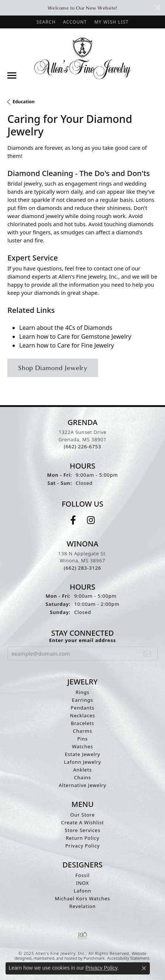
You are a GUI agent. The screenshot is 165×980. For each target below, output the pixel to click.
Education (24, 102)
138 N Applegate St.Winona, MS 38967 (82, 560)
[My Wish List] (112, 22)
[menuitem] (82, 935)
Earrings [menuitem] (82, 700)
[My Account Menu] (75, 22)
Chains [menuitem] (82, 777)
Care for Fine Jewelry (86, 345)
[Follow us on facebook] (73, 520)
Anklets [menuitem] (83, 769)
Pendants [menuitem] (82, 707)
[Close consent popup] (144, 968)
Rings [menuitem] (82, 692)
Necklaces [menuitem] (82, 715)
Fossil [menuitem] (83, 875)
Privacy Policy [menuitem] (82, 845)
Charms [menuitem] (82, 731)
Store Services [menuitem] (82, 830)
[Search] (46, 22)
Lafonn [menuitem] (82, 890)
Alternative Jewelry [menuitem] (82, 785)
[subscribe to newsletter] (147, 653)
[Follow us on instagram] (91, 520)
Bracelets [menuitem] (82, 723)
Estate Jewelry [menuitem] (82, 754)
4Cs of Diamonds (89, 328)
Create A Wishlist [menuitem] (82, 822)
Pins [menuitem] (83, 738)
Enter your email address (83, 640)
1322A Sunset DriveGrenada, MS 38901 (82, 439)
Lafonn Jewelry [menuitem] (83, 762)
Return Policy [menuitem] (83, 838)
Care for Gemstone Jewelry (94, 337)
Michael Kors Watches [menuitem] (82, 898)
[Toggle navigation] (12, 75)
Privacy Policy (101, 968)
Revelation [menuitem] (82, 906)
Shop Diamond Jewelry (53, 368)
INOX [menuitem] (83, 883)
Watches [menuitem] (82, 746)
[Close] (158, 8)
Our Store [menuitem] (82, 814)
